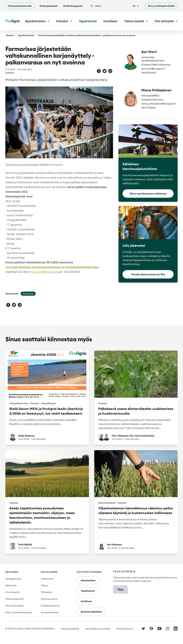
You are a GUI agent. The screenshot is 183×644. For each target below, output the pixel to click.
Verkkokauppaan (73, 6)
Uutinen (10, 73)
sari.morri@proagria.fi (44, 272)
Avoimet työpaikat (91, 612)
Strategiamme (13, 579)
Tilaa (120, 589)
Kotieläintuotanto (50, 606)
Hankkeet (110, 21)
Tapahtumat (88, 21)
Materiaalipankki (15, 599)
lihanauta (28, 294)
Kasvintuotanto (49, 599)
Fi (136, 6)
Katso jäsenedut (49, 6)
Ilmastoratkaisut (50, 612)
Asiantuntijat (88, 580)
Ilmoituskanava (125, 629)
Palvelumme (49, 572)
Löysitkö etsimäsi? (89, 572)
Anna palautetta (14, 606)
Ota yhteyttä (13, 592)
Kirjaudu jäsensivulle (20, 6)
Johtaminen (47, 579)
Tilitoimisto (46, 592)
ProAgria (12, 572)
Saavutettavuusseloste (98, 629)
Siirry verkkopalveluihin (161, 6)
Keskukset (11, 585)
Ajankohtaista (26, 35)
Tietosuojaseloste (70, 629)
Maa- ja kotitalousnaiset (18, 612)
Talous (44, 585)
